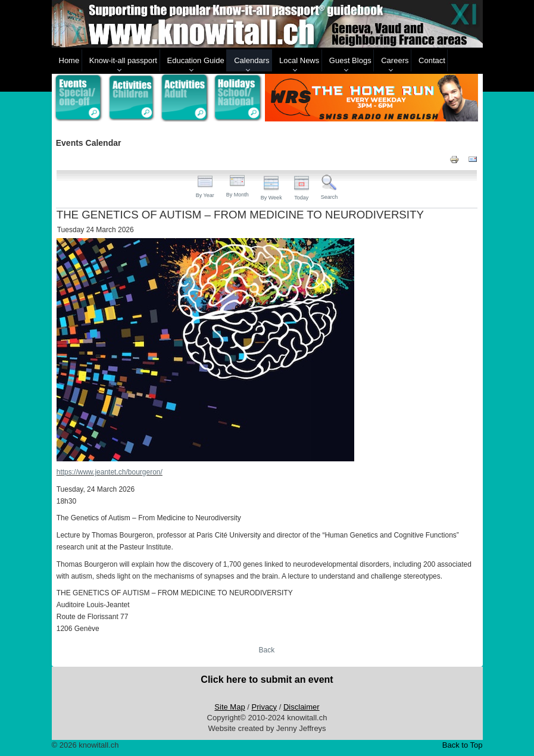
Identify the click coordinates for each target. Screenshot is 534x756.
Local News (299, 60)
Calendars (252, 60)
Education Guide (196, 60)
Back (267, 650)
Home (69, 60)
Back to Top (463, 745)
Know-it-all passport (123, 60)
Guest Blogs (350, 60)
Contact (432, 60)
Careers (395, 60)
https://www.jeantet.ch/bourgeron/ (110, 472)
